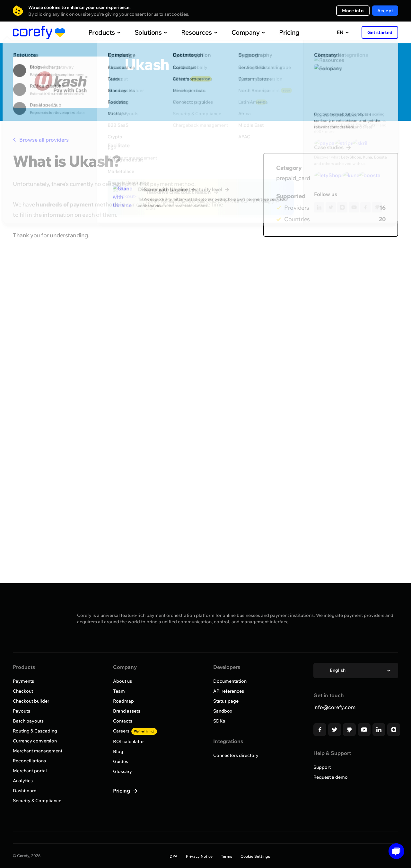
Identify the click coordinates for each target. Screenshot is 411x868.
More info (353, 11)
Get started (380, 32)
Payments (23, 681)
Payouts (22, 711)
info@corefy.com (334, 707)
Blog (118, 751)
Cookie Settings (255, 856)
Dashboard (25, 791)
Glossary (122, 771)
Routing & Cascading (35, 731)
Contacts (123, 721)
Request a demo (331, 777)
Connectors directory (236, 755)
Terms (227, 856)
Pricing (276, 32)
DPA (174, 856)
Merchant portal (30, 771)
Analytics (23, 781)
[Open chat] (394, 851)
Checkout (23, 691)
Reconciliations (29, 761)
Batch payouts (28, 721)
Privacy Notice (199, 856)
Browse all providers (41, 140)
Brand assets (127, 711)
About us (122, 681)
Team (119, 691)
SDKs (219, 721)
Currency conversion (35, 741)
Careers (135, 731)
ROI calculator (128, 741)
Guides (121, 761)
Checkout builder (31, 701)
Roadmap (123, 701)
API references (229, 691)
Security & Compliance (37, 801)
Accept (385, 11)
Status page (226, 701)
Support (322, 767)
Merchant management (38, 751)
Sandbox (223, 711)
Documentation (230, 681)
